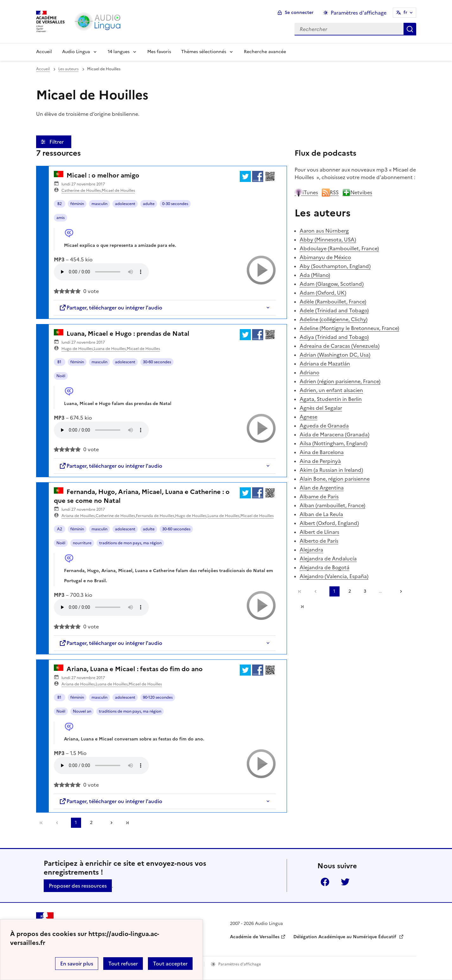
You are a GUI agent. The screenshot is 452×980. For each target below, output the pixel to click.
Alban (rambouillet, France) (332, 505)
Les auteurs (68, 69)
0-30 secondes (175, 204)
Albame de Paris (319, 496)
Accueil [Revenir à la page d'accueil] (44, 52)
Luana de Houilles (110, 349)
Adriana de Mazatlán (325, 364)
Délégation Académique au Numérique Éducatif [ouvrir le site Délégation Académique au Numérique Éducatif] (345, 937)
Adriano (309, 372)
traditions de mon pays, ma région (130, 543)
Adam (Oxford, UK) (323, 293)
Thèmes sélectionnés (204, 52)
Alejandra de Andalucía (328, 559)
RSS (330, 192)
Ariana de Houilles (78, 516)
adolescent (125, 204)
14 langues (119, 52)
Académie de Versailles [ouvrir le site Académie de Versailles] (255, 937)
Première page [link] (41, 823)
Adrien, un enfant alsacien (331, 390)
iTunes (306, 192)
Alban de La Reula (321, 514)
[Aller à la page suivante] (109, 823)
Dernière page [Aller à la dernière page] (127, 823)
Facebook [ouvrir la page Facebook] (325, 882)
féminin (77, 204)
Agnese (309, 417)
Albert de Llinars (319, 532)
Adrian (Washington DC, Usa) (335, 355)
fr (405, 12)
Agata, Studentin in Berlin (331, 399)
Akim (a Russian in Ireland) (331, 470)
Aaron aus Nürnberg (324, 231)
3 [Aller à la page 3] (365, 591)
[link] (59, 823)
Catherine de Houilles (81, 190)
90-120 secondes (158, 697)
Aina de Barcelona (322, 452)
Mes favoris (159, 52)
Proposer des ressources (78, 886)
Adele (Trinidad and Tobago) (334, 310)
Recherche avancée (265, 52)
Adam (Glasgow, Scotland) (332, 284)
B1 (59, 362)
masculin (99, 204)
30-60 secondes (157, 362)
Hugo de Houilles (77, 349)
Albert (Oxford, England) (329, 523)
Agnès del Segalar (321, 408)
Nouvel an (82, 711)
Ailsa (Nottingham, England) (334, 443)
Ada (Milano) (315, 275)
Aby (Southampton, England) (335, 266)
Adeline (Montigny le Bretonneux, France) (349, 328)
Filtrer (57, 142)
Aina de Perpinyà (320, 461)
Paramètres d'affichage (240, 964)
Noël (61, 376)
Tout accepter (170, 964)
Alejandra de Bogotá (325, 567)
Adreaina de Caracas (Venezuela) (340, 346)
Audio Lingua (76, 52)
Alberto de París (319, 541)
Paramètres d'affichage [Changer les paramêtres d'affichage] (359, 13)
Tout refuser (123, 964)
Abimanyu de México (325, 257)
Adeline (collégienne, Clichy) (334, 319)
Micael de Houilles (118, 190)
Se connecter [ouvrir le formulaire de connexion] (299, 12)
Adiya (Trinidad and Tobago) (334, 337)
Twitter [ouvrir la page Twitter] (345, 882)
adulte (149, 204)
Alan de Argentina (322, 488)
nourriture (82, 543)
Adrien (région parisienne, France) (340, 381)
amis (60, 218)
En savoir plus (77, 964)
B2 (60, 204)
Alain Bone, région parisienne (335, 479)
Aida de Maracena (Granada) (334, 434)
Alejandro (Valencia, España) (334, 576)
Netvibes (357, 192)
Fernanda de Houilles (155, 516)
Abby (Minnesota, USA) (328, 240)
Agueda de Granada (324, 426)
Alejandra (311, 550)
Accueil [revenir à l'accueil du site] (43, 69)
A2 (60, 529)
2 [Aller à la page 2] (91, 823)
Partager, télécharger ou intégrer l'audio (111, 308)
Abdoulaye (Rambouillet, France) (339, 248)
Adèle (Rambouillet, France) (333, 302)
